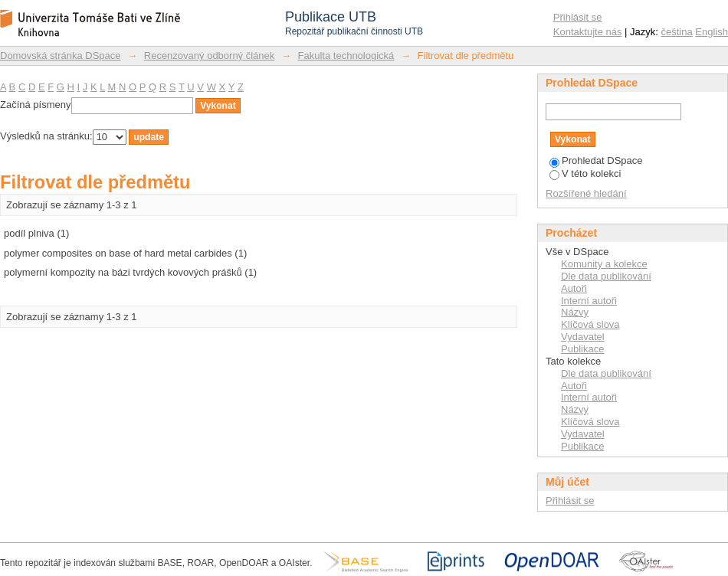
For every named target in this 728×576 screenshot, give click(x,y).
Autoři (574, 288)
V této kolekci (585, 173)
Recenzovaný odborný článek (210, 56)
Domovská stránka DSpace (61, 56)
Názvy (575, 312)
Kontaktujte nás (588, 32)
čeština (677, 32)
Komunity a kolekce (604, 264)
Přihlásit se (578, 17)
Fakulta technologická (346, 56)
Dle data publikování (606, 276)
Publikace (582, 349)
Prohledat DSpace (596, 160)
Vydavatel (583, 337)
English (712, 32)
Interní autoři (589, 301)
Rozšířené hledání (586, 193)
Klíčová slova (590, 324)
